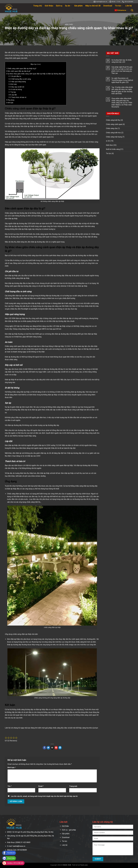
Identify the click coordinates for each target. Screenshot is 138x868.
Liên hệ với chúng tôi (13, 728)
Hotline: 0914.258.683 (15, 863)
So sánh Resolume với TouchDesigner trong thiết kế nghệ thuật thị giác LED (122, 80)
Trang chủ (38, 6)
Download (108, 6)
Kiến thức (69, 24)
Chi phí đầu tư (15, 76)
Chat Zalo (11, 858)
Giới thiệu (49, 6)
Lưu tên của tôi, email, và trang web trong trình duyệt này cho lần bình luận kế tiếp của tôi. (44, 796)
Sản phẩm (78, 6)
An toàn (13, 84)
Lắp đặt (13, 95)
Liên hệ (129, 6)
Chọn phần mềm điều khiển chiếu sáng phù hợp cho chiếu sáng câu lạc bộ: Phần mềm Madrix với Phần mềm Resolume (122, 103)
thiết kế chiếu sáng (113, 149)
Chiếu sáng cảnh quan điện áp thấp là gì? (21, 69)
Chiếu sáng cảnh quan (114, 124)
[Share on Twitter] (48, 748)
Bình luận (12, 768)
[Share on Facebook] (44, 748)
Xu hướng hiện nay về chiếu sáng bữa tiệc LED (122, 61)
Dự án (68, 6)
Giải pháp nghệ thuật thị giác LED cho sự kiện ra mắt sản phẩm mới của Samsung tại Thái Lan (122, 70)
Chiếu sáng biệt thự (113, 120)
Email (41, 786)
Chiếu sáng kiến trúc (113, 133)
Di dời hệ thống (15, 89)
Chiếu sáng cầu (112, 128)
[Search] (132, 10)
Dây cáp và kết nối (16, 87)
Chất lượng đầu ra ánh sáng (20, 79)
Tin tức (119, 6)
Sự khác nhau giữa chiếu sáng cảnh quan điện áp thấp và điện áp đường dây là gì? (36, 74)
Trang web (73, 786)
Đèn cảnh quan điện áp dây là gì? (18, 71)
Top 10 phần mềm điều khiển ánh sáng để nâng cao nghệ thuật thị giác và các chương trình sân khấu (122, 90)
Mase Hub (59, 55)
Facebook (11, 853)
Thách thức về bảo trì (17, 97)
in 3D (108, 141)
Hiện (39, 64)
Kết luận (10, 103)
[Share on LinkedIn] (60, 748)
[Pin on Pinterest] (56, 748)
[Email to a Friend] (52, 748)
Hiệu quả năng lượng (17, 82)
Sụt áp (12, 92)
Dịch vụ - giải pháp (69, 830)
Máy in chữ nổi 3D (93, 6)
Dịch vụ (59, 6)
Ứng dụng (10, 100)
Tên (10, 786)
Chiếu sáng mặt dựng (114, 137)
